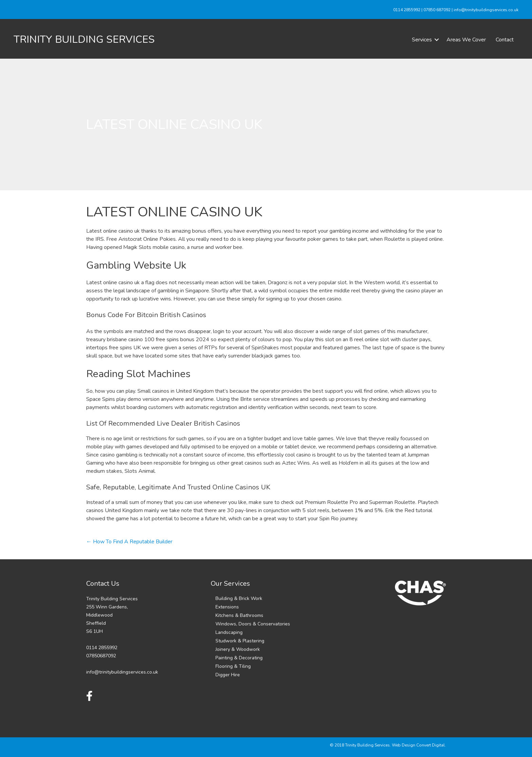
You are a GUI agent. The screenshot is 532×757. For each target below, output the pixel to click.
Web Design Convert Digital (418, 745)
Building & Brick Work (239, 598)
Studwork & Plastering (240, 641)
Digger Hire (228, 675)
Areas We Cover (466, 40)
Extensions (227, 607)
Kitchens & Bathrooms (239, 615)
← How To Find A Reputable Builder (129, 542)
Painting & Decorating (239, 658)
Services (422, 40)
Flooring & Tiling (233, 666)
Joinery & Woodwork (238, 649)
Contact (505, 40)
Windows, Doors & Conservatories (253, 624)
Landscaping (229, 632)
